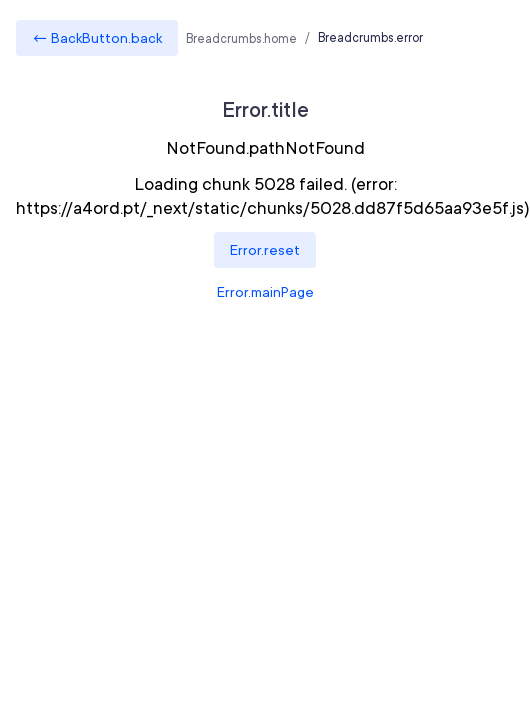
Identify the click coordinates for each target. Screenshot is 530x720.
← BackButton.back (97, 38)
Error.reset (265, 250)
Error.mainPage (265, 292)
